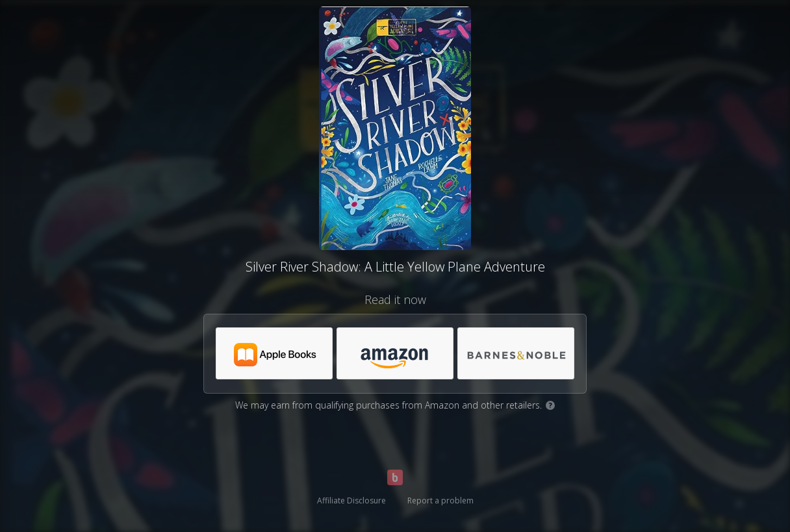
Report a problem (440, 500)
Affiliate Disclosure (351, 500)
